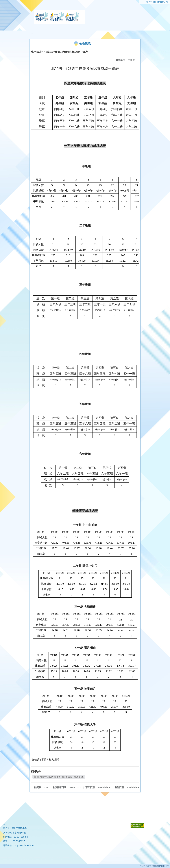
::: (141, 2)
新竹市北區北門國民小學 (157, 2)
